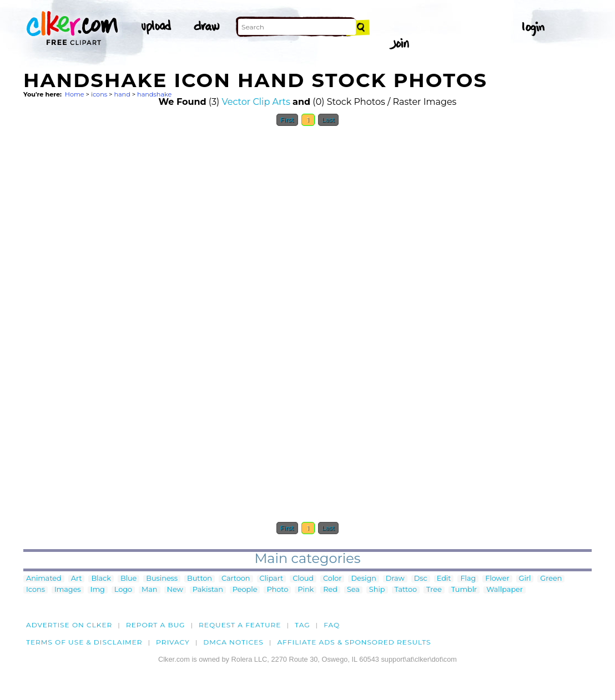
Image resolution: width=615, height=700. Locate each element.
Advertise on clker (69, 625)
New (175, 590)
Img (98, 590)
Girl (525, 579)
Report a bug (156, 625)
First (287, 120)
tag (302, 625)
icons (99, 94)
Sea (353, 590)
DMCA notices (233, 642)
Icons (36, 590)
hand (122, 94)
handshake (154, 94)
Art (77, 579)
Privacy (173, 642)
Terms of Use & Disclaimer (84, 642)
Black (101, 579)
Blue (128, 579)
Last (328, 120)
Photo (277, 590)
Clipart (272, 579)
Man (149, 590)
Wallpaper (505, 590)
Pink (306, 590)
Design (363, 579)
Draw (395, 579)
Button (200, 579)
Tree (434, 590)
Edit (444, 579)
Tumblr (464, 590)
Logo (123, 590)
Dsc (421, 579)
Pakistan (208, 590)
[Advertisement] (107, 298)
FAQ (332, 625)
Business (162, 579)
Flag (468, 579)
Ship (377, 590)
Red (330, 590)
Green (551, 579)
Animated (44, 579)
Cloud (303, 579)
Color (332, 579)
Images (68, 590)
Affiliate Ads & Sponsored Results (354, 642)
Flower (497, 579)
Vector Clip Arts (256, 102)
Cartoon (236, 579)
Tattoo (406, 590)
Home (75, 94)
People (245, 590)
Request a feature (240, 625)
